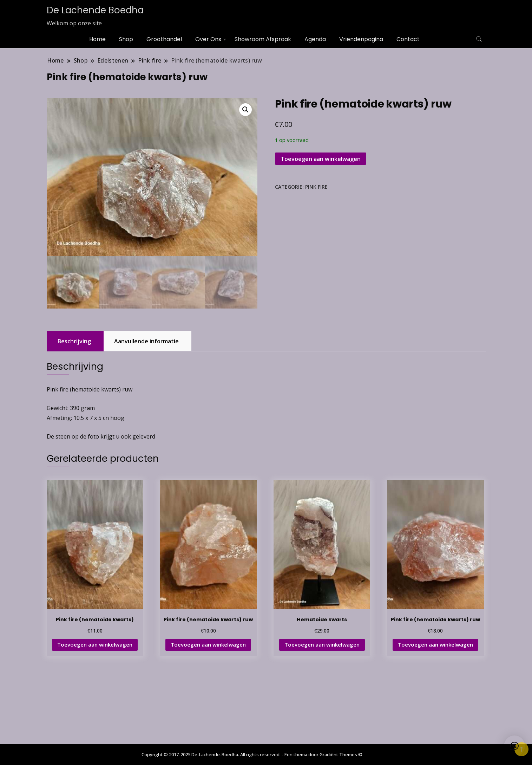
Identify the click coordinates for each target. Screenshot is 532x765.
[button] (245, 110)
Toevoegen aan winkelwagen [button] (95, 644)
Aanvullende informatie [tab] (146, 341)
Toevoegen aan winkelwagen (321, 159)
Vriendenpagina (361, 39)
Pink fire (316, 187)
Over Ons (208, 39)
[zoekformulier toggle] (479, 39)
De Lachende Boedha (95, 10)
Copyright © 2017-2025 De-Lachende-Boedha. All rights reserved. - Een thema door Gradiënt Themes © (252, 754)
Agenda (315, 39)
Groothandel (164, 39)
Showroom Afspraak (263, 39)
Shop (126, 39)
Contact (408, 39)
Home (97, 39)
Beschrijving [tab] (74, 341)
